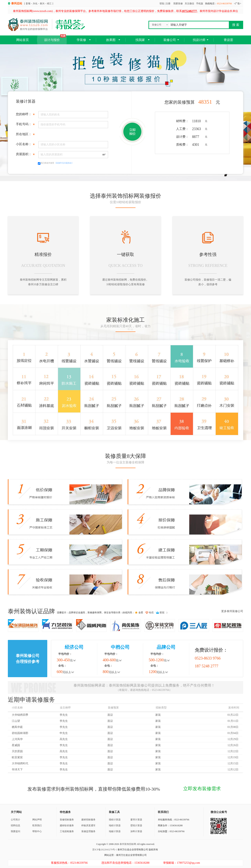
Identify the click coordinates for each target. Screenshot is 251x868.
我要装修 (178, 4)
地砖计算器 (115, 825)
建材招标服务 (88, 820)
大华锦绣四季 (20, 715)
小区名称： (25, 145)
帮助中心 (37, 831)
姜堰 (28, 4)
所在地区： (25, 135)
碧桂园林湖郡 (20, 733)
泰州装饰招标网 (128, 844)
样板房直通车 (88, 825)
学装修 (81, 40)
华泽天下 (17, 770)
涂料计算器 (136, 831)
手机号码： (25, 125)
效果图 (111, 40)
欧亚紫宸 (17, 757)
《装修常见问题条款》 (64, 163)
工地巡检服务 (67, 831)
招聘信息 (15, 825)
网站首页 (23, 40)
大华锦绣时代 (20, 763)
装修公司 (170, 40)
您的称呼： (25, 115)
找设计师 (199, 40)
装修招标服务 (67, 820)
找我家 (140, 40)
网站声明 (37, 820)
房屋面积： (25, 155)
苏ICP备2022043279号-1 (105, 850)
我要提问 (15, 831)
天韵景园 (17, 751)
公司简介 (15, 820)
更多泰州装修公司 (232, 611)
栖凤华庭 (17, 727)
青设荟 (228, 40)
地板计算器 (115, 831)
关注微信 (189, 4)
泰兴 (42, 4)
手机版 (200, 4)
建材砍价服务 (67, 825)
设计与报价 (55, 39)
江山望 (16, 721)
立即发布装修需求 (202, 789)
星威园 (16, 745)
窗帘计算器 (136, 820)
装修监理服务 (88, 831)
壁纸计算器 (136, 825)
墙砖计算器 (115, 820)
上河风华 (17, 739)
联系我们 (37, 825)
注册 (168, 4)
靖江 (49, 4)
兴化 (35, 4)
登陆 (162, 4)
